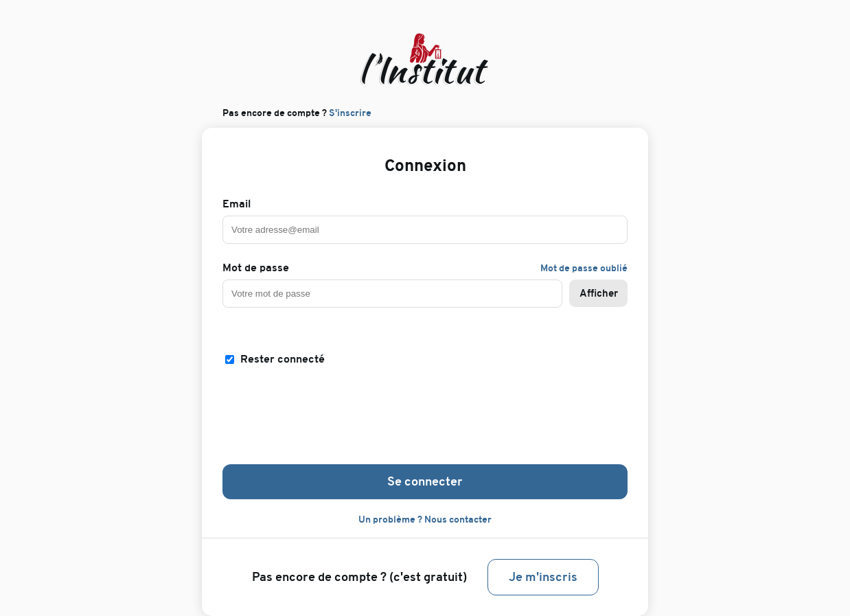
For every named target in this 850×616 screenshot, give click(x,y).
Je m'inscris (543, 577)
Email (237, 204)
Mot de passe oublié (584, 268)
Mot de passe (256, 268)
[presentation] (425, 413)
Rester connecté (283, 359)
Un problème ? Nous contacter (425, 520)
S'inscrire (350, 113)
